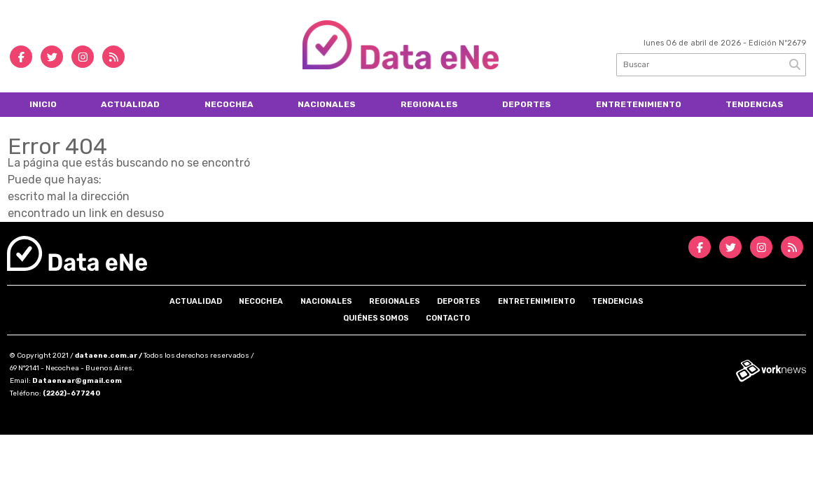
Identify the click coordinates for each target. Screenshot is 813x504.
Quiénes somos (376, 318)
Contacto (448, 318)
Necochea (229, 104)
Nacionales (327, 104)
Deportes (527, 104)
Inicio (43, 104)
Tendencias (755, 104)
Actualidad (130, 104)
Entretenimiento (639, 104)
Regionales (429, 104)
